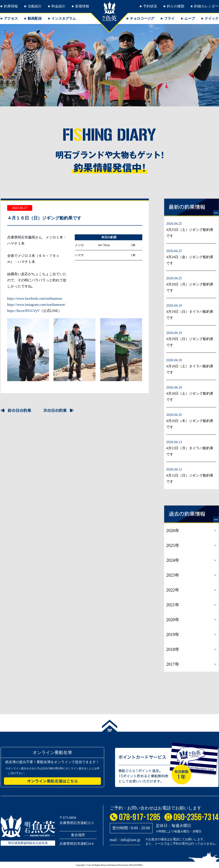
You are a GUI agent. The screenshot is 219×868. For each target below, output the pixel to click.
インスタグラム (64, 18)
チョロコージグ (142, 18)
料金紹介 (58, 6)
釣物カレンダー (206, 6)
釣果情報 (11, 6)
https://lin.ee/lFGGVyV (24, 311)
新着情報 (82, 6)
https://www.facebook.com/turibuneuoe (35, 298)
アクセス (11, 18)
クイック (212, 18)
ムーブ (190, 18)
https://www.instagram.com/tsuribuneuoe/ (36, 305)
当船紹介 (35, 6)
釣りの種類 (176, 6)
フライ (169, 18)
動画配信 (35, 18)
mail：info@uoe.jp (125, 840)
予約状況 (150, 6)
